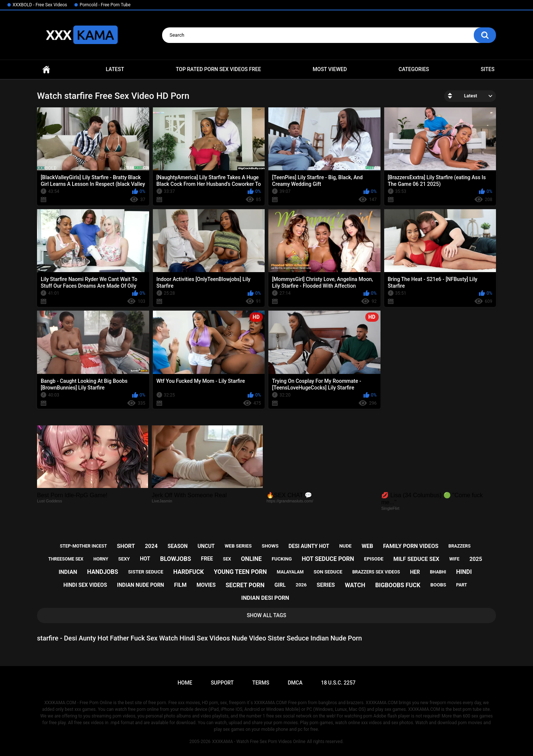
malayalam (290, 572)
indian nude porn (140, 585)
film (180, 585)
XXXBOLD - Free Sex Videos (40, 5)
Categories (414, 69)
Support (222, 683)
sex (227, 559)
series (326, 585)
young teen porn (240, 572)
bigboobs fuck (398, 585)
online (251, 559)
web (367, 546)
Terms (261, 683)
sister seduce (146, 572)
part (462, 585)
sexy (124, 559)
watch (355, 585)
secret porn (245, 585)
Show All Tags (267, 615)
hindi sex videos (85, 585)
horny (101, 559)
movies (206, 585)
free (207, 559)
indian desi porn (265, 598)
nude (345, 546)
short (126, 546)
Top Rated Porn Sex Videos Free (218, 69)
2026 (301, 585)
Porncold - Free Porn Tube (105, 5)
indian (68, 572)
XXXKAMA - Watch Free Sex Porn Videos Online (259, 742)
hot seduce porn (328, 559)
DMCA (295, 683)
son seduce (328, 572)
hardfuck (189, 572)
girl (280, 585)
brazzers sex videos (376, 572)
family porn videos (411, 546)
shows (270, 546)
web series (238, 546)
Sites (488, 69)
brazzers (459, 546)
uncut (206, 546)
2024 (151, 546)
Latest (115, 69)
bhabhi (438, 572)
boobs (438, 585)
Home (46, 69)
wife (454, 559)
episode (374, 559)
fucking (282, 559)
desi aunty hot (309, 546)
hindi (464, 572)
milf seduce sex (416, 559)
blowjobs (176, 559)
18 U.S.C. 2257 (338, 683)
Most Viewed (330, 69)
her (415, 572)
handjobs (103, 572)
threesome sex (66, 559)
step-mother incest (83, 546)
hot (145, 559)
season (178, 546)
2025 (476, 559)
